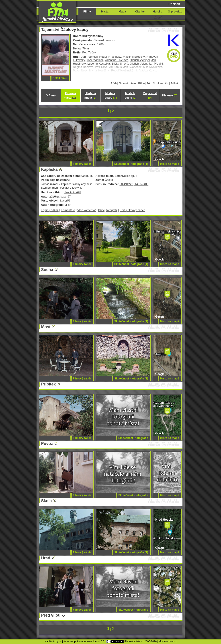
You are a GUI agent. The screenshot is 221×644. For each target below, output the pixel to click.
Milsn (68, 205)
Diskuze (170, 95)
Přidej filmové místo (123, 83)
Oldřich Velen (138, 64)
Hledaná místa (90, 95)
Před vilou (51, 615)
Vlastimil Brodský (134, 57)
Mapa (122, 11)
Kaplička (49, 169)
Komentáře (68, 210)
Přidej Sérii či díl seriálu (153, 83)
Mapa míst (150, 95)
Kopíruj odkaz (50, 210)
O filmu (51, 95)
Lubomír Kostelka (99, 64)
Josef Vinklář (95, 60)
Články (140, 11)
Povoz (47, 444)
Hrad (46, 558)
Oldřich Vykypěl (140, 60)
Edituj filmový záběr (132, 210)
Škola (47, 501)
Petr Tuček (89, 52)
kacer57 (65, 197)
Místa (105, 11)
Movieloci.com (167, 641)
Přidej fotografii (108, 210)
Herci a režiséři (157, 14)
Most (46, 327)
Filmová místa (70, 95)
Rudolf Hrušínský (110, 57)
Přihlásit (174, 4)
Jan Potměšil (89, 57)
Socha (47, 270)
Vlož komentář (87, 210)
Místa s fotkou (110, 95)
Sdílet (174, 83)
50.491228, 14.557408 (134, 184)
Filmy (87, 11)
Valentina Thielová (116, 60)
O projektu (175, 11)
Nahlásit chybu (53, 641)
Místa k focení (130, 95)
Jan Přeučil (156, 64)
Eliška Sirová (120, 64)
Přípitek (49, 384)
